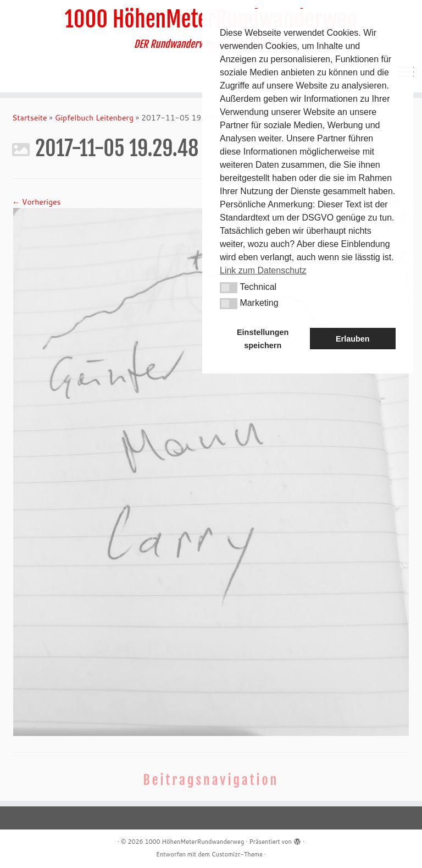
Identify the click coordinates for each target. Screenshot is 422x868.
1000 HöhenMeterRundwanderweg (194, 842)
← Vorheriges (36, 202)
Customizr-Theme (237, 854)
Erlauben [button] (353, 339)
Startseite (30, 118)
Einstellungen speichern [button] (263, 339)
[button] (229, 288)
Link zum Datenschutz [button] (263, 270)
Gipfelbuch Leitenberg (94, 118)
